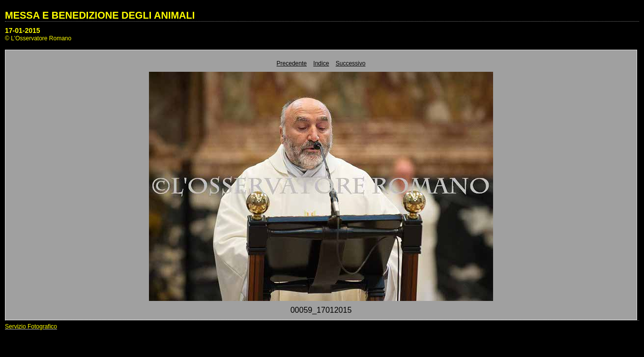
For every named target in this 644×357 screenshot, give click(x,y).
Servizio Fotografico (31, 327)
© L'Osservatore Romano (38, 38)
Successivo (351, 63)
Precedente (292, 63)
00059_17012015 (321, 310)
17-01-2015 (23, 30)
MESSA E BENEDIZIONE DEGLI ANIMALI (100, 15)
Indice (321, 63)
